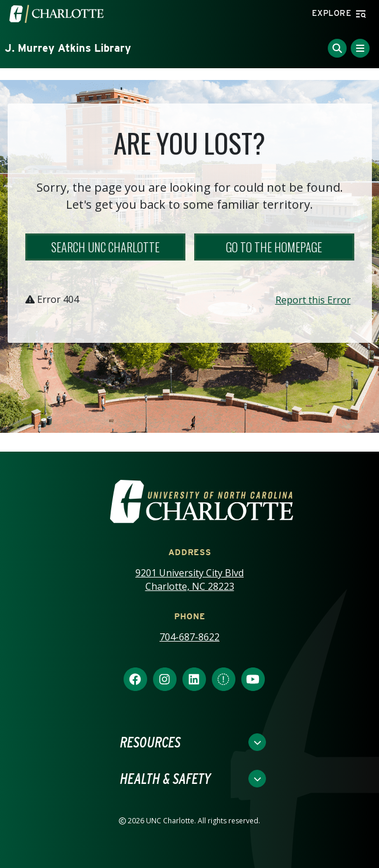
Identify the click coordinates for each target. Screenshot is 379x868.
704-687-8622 (189, 637)
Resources (150, 742)
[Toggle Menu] (360, 48)
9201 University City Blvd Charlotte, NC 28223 (189, 580)
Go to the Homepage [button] (274, 247)
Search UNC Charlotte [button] (105, 247)
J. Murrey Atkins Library (68, 48)
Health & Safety (165, 779)
